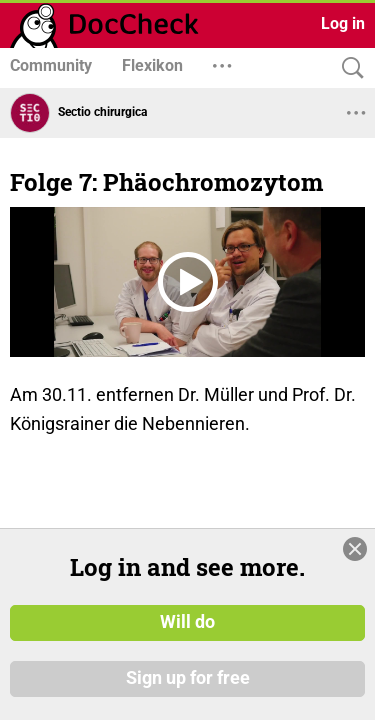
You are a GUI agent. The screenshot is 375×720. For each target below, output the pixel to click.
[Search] (348, 68)
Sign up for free (188, 679)
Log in (343, 23)
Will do (187, 623)
